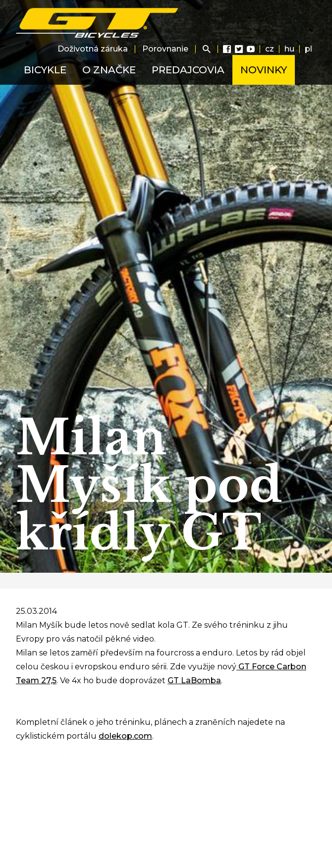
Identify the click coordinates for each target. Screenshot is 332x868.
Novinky (264, 70)
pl (308, 49)
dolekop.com (125, 736)
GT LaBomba (194, 680)
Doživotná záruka (93, 49)
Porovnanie (165, 49)
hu (289, 49)
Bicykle (45, 70)
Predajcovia (188, 70)
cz (270, 49)
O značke (109, 70)
